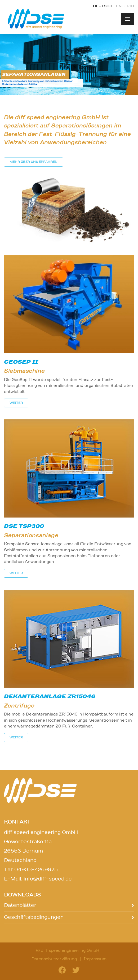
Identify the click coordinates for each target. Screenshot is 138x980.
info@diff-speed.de (48, 879)
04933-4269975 (36, 870)
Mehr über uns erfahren (34, 162)
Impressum (95, 959)
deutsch (103, 6)
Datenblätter (20, 905)
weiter (16, 403)
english (125, 6)
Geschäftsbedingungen (34, 917)
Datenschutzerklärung (54, 959)
